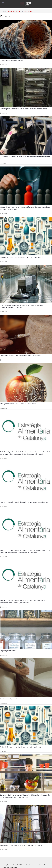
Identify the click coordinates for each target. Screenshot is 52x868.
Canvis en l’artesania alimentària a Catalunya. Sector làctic (20, 356)
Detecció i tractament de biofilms (11, 61)
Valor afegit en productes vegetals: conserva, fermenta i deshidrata (23, 109)
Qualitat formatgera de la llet (10, 699)
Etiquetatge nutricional (8, 651)
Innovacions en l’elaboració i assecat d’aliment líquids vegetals (22, 845)
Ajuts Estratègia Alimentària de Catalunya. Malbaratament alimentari (24, 502)
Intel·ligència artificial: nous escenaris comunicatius (18, 404)
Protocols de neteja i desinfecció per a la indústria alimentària (22, 257)
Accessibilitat (13, 865)
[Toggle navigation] (3, 3)
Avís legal (5, 865)
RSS (44, 865)
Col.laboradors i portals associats (30, 865)
